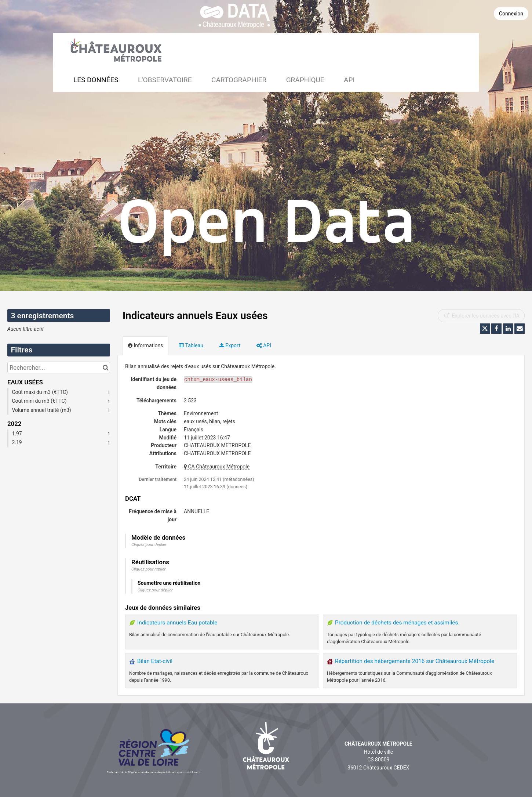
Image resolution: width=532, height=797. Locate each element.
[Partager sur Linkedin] (508, 329)
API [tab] (264, 345)
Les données (96, 80)
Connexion (511, 14)
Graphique (305, 80)
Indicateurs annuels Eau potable (177, 623)
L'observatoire (165, 80)
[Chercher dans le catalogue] (105, 367)
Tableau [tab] (191, 345)
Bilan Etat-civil (155, 661)
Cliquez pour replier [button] (148, 569)
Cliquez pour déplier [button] (149, 545)
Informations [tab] (145, 345)
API (349, 80)
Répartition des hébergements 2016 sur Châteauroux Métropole (415, 661)
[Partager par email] (520, 329)
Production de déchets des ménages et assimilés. (397, 623)
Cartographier (239, 80)
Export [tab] (230, 345)
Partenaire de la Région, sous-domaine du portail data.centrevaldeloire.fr (154, 772)
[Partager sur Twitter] (485, 329)
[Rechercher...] (59, 367)
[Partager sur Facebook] (496, 329)
